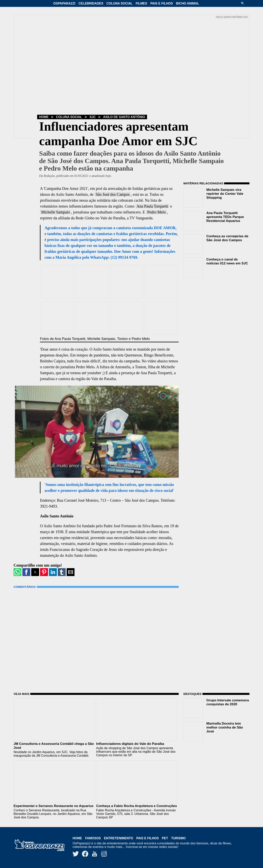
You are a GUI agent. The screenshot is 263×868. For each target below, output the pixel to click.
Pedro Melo (156, 212)
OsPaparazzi (64, 3)
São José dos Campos (113, 194)
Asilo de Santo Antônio (124, 117)
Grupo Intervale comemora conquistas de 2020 (228, 702)
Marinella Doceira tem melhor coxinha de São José (225, 727)
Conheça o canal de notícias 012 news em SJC (227, 261)
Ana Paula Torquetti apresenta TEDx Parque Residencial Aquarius (225, 217)
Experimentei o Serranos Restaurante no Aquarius (54, 806)
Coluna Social (120, 3)
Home (44, 117)
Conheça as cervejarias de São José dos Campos (227, 238)
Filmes (141, 3)
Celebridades (91, 3)
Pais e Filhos (162, 3)
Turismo (178, 838)
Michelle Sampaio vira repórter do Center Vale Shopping (225, 194)
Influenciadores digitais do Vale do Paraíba (130, 744)
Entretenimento (119, 838)
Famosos (93, 838)
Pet (165, 838)
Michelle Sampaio (55, 212)
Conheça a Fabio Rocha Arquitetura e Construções (137, 806)
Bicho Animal (188, 3)
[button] (244, 3)
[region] (213, 305)
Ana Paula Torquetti (152, 206)
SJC (93, 117)
